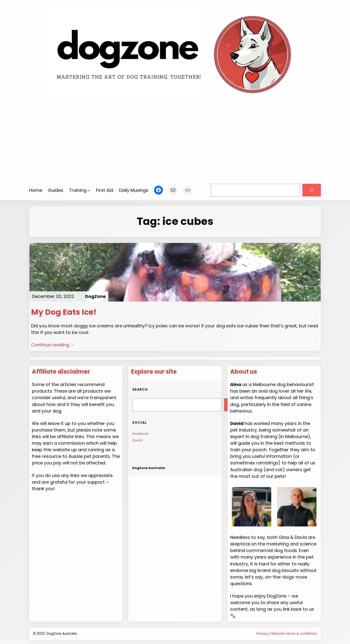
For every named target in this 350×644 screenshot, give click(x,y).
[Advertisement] (175, 139)
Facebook (140, 434)
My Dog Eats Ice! (64, 312)
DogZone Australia (149, 468)
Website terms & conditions (294, 634)
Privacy (262, 634)
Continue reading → (53, 345)
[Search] (312, 190)
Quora (137, 440)
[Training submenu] (89, 190)
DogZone (95, 296)
